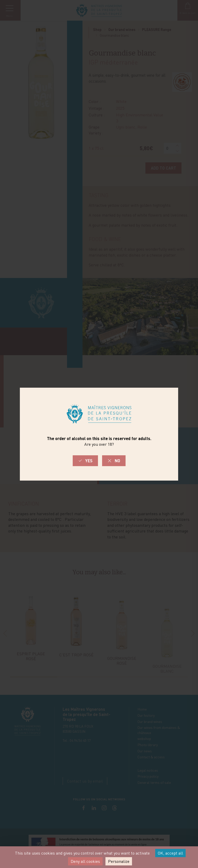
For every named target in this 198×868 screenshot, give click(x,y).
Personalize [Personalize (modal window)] (119, 861)
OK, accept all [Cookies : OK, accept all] (170, 853)
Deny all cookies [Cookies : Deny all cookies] (85, 861)
